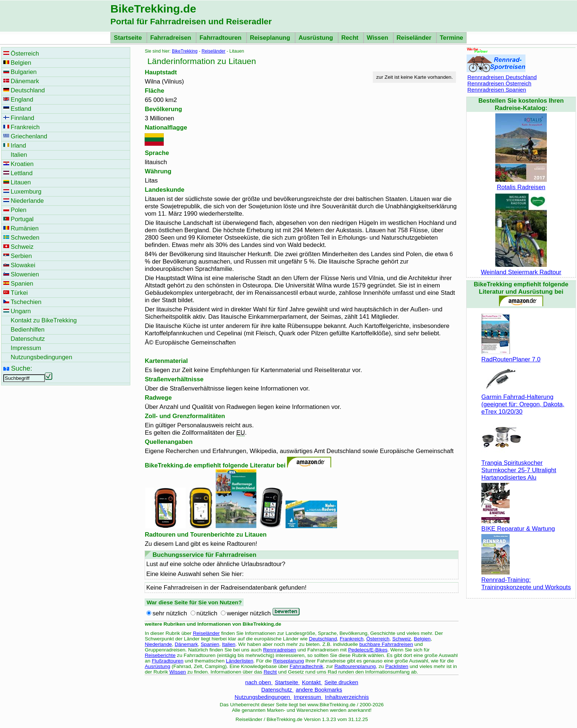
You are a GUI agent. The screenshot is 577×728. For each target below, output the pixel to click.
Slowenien (25, 274)
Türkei (19, 293)
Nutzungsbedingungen (263, 697)
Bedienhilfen (28, 330)
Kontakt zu (44, 320)
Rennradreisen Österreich (499, 83)
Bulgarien (24, 72)
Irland (18, 146)
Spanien (210, 644)
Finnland (22, 118)
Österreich (378, 639)
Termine (452, 38)
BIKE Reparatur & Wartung (518, 525)
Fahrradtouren (221, 38)
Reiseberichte (160, 655)
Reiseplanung (271, 38)
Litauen (21, 182)
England (22, 100)
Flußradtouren (167, 661)
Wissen (378, 38)
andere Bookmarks (319, 690)
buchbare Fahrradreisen (386, 644)
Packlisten (397, 666)
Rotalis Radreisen (521, 183)
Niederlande (158, 644)
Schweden (25, 238)
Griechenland (29, 136)
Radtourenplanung (355, 666)
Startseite (129, 38)
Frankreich (352, 639)
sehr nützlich (170, 613)
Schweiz (402, 639)
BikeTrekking (185, 51)
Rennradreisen (280, 650)
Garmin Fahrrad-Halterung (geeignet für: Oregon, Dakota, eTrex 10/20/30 (523, 401)
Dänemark (186, 644)
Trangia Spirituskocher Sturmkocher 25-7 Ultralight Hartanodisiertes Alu (519, 467)
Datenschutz (277, 690)
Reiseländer (415, 38)
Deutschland (323, 639)
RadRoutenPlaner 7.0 (511, 356)
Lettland (22, 173)
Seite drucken (341, 682)
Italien (229, 644)
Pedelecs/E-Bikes (368, 650)
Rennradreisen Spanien (497, 90)
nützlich (207, 613)
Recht (351, 38)
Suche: (22, 368)
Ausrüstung (316, 38)
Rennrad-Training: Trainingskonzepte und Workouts (526, 580)
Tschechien (26, 302)
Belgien (422, 639)
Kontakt (312, 682)
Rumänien (25, 228)
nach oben (259, 682)
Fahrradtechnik (306, 666)
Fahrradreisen (171, 38)
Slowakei (23, 265)
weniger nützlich (249, 613)
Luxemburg (26, 192)
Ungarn (21, 311)
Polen (19, 210)
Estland (21, 109)
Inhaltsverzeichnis (347, 697)
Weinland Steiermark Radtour (521, 268)
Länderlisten (240, 661)
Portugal (22, 219)
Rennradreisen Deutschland (502, 77)
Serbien (21, 256)
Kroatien (22, 164)
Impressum (308, 697)
